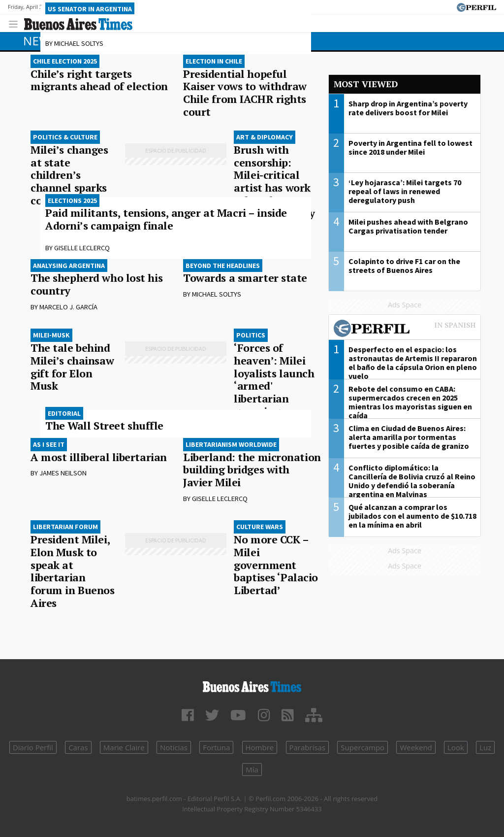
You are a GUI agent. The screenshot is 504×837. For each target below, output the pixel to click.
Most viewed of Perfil (405, 330)
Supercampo (362, 747)
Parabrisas (308, 747)
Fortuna (216, 747)
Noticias (174, 747)
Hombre (260, 747)
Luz (485, 747)
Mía (252, 770)
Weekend (416, 747)
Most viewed (366, 84)
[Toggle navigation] (16, 23)
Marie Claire (124, 747)
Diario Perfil (33, 747)
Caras (78, 747)
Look (456, 747)
